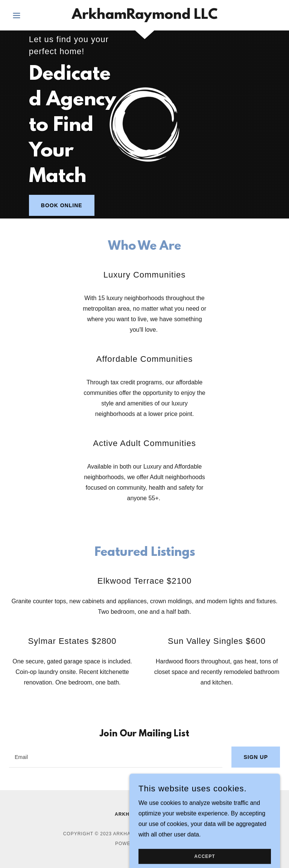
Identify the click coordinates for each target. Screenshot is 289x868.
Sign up (256, 757)
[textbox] (116, 757)
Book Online (62, 205)
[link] (144, 17)
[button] (29, 15)
